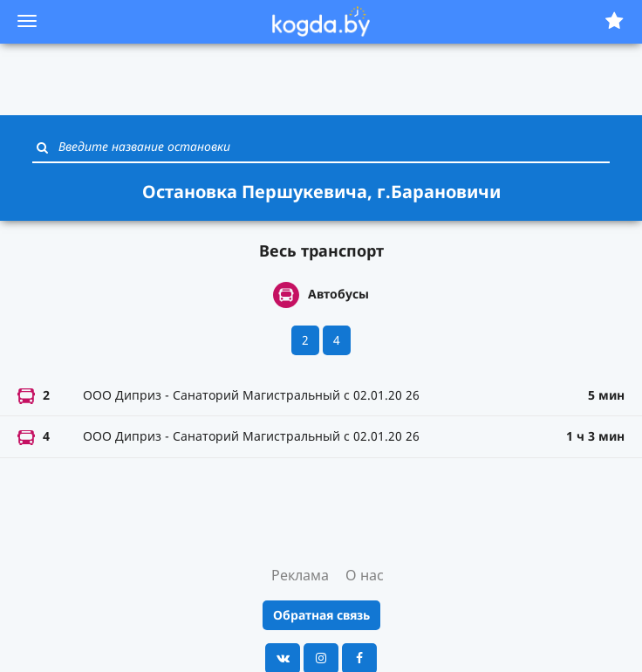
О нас (365, 575)
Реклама (300, 575)
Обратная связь (321, 615)
